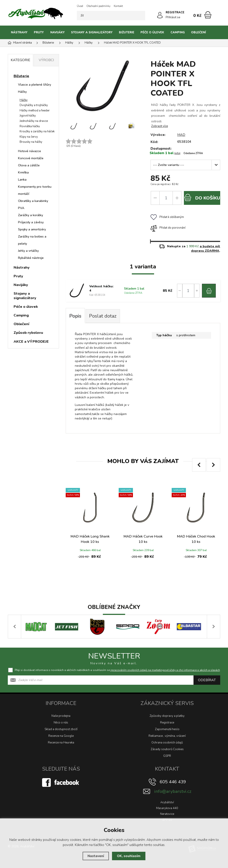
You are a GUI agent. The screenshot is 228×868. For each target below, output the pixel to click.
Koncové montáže (31, 158)
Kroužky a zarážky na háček (37, 131)
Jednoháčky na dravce (34, 121)
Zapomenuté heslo (167, 729)
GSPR (167, 756)
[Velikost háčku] (185, 165)
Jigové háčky (28, 116)
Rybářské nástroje (31, 258)
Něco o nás (61, 723)
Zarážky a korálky (31, 215)
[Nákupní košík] (208, 15)
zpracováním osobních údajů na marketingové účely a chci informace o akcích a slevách (165, 670)
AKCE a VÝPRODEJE (31, 342)
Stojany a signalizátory (92, 32)
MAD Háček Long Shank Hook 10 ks (90, 539)
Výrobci (46, 60)
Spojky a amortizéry (32, 229)
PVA (21, 208)
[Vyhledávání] (111, 16)
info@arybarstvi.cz (173, 791)
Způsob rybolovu (28, 333)
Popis (75, 316)
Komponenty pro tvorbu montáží (35, 190)
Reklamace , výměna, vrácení (167, 736)
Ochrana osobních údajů (167, 743)
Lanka (22, 180)
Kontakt (118, 6)
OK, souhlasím (129, 856)
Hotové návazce (30, 151)
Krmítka (23, 172)
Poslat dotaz (103, 316)
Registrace (167, 723)
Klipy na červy (29, 137)
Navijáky (58, 32)
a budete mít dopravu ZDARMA (206, 249)
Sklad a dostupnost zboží (61, 729)
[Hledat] (140, 16)
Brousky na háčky (31, 142)
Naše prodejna (61, 716)
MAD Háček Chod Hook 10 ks (196, 539)
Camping (178, 32)
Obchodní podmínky (98, 6)
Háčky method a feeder (35, 111)
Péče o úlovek (152, 32)
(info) (177, 153)
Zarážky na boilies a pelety (32, 240)
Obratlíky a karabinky (33, 201)
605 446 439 (173, 782)
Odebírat (207, 680)
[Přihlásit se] (160, 15)
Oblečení (198, 32)
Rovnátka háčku (30, 126)
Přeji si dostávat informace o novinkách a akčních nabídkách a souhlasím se (117, 670)
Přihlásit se (173, 17)
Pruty (39, 32)
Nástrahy (19, 32)
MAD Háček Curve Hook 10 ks (143, 539)
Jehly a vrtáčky (28, 251)
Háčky (22, 92)
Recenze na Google (61, 736)
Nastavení (96, 856)
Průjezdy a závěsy (31, 222)
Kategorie (20, 60)
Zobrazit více (160, 126)
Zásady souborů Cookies (167, 749)
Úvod (80, 6)
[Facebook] (61, 782)
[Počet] (166, 198)
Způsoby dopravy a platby (167, 716)
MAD (181, 135)
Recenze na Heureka (61, 743)
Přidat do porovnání (168, 228)
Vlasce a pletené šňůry (35, 85)
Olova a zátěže (29, 165)
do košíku (202, 197)
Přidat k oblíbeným (167, 217)
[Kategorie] (215, 32)
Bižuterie (127, 32)
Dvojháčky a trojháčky (34, 105)
